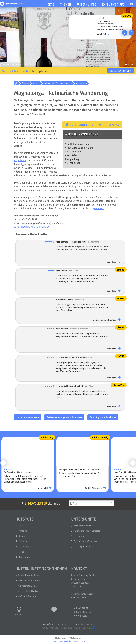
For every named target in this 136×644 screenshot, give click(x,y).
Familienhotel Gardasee (28, 575)
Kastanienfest (75, 152)
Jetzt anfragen (121, 71)
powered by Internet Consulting (80, 628)
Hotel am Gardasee (82, 526)
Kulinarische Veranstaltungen (58, 83)
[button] (125, 33)
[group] (100, 28)
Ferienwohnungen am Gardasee (64, 417)
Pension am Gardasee (83, 536)
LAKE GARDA (82, 608)
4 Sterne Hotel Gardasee (29, 591)
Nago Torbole (24, 557)
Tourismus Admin (47, 624)
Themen (26, 83)
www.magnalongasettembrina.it (31, 227)
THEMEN (66, 4)
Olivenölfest (73, 163)
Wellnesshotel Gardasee (29, 586)
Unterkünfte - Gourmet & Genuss (92, 125)
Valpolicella (20, 161)
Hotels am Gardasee (28, 417)
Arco (21, 526)
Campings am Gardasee (103, 417)
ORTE (51, 4)
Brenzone (23, 536)
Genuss (37, 83)
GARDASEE (81, 616)
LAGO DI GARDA (84, 612)
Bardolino (23, 531)
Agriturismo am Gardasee (85, 541)
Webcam (19, 611)
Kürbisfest (72, 155)
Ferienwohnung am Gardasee (87, 531)
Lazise (21, 552)
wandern (99, 208)
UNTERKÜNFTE (87, 4)
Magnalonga (81, 83)
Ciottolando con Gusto (79, 144)
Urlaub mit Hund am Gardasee (32, 580)
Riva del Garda (25, 546)
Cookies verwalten (89, 624)
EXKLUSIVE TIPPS (113, 4)
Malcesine (23, 541)
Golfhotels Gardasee (27, 596)
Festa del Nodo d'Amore (80, 148)
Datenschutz (73, 624)
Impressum (61, 624)
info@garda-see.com (85, 594)
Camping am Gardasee (84, 546)
